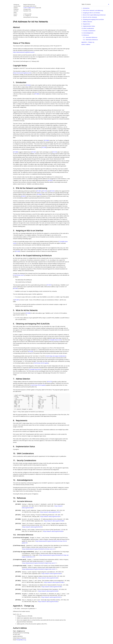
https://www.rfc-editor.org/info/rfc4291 (50, 516)
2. (14, 188)
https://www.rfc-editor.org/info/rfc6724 (32, 527)
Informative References (92, 40)
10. (15, 453)
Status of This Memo (22, 43)
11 (82, 31)
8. (14, 420)
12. (15, 480)
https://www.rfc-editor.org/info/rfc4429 (48, 578)
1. (14, 82)
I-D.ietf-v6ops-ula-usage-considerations (56, 356)
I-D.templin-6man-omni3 (55, 340)
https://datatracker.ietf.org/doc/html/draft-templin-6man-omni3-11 (40, 569)
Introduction (86, 8)
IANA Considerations (89, 28)
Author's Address (86, 44)
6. (14, 324)
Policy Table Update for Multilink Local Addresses (31, 412)
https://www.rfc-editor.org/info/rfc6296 (48, 591)
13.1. (15, 501)
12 (82, 33)
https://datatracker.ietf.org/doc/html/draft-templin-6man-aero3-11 (39, 563)
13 (82, 35)
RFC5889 (37, 94)
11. (15, 460)
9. (14, 446)
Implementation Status (89, 26)
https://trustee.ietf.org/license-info (22, 73)
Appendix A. (18, 606)
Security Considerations (89, 31)
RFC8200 (28, 85)
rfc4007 (25, 8)
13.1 (84, 37)
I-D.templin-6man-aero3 (35, 369)
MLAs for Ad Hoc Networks (90, 17)
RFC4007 (50, 180)
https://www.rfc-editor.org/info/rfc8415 (51, 597)
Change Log (91, 42)
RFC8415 (23, 196)
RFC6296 (31, 351)
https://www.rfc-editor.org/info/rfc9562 (48, 602)
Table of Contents (86, 4)
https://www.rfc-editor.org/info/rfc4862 (54, 582)
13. (15, 498)
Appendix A (84, 42)
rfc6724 (33, 8)
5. (14, 310)
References (86, 35)
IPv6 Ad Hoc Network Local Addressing (93, 10)
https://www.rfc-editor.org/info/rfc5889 (54, 521)
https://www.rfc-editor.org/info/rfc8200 (53, 531)
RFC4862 (39, 194)
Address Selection (87, 22)
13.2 (84, 40)
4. (14, 255)
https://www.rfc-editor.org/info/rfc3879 (52, 574)
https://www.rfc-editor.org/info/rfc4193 (50, 512)
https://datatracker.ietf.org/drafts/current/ (24, 52)
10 (82, 28)
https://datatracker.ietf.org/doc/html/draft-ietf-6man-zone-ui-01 (39, 549)
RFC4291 (34, 152)
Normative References (92, 37)
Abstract (16, 27)
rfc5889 (29, 8)
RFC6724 (50, 382)
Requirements (87, 24)
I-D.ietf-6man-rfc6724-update (41, 363)
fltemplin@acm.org (21, 640)
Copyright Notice (20, 66)
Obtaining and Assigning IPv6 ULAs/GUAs (93, 19)
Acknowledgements (88, 33)
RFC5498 (44, 147)
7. (14, 379)
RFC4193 (55, 152)
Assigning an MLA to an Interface (91, 13)
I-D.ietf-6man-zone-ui (19, 275)
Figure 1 (15, 412)
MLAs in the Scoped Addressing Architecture (94, 15)
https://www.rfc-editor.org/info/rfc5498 (52, 587)
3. (14, 231)
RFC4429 (18, 251)
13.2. (15, 535)
